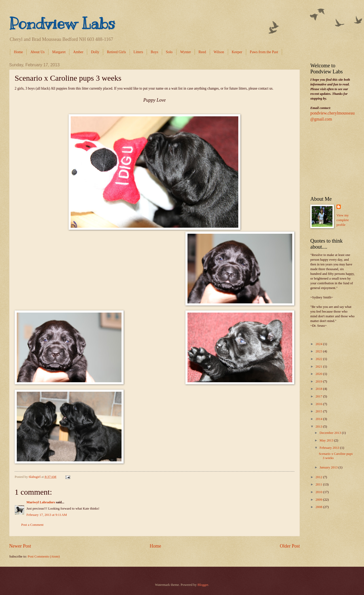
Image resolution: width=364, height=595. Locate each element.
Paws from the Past (264, 52)
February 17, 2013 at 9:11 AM (47, 515)
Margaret (59, 52)
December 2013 (331, 433)
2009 (319, 500)
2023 (319, 351)
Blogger (203, 585)
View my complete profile (343, 220)
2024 (319, 344)
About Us (37, 52)
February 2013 (330, 448)
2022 (319, 359)
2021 (319, 367)
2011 (319, 484)
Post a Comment (32, 525)
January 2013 (329, 467)
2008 (319, 507)
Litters (138, 52)
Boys (154, 52)
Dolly (95, 52)
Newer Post (20, 546)
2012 (319, 477)
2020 (319, 374)
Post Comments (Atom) (44, 556)
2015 (319, 411)
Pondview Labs (62, 24)
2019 (319, 381)
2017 (319, 396)
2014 (319, 419)
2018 (319, 389)
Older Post (290, 546)
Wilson (219, 52)
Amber (78, 52)
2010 (319, 492)
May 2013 (327, 440)
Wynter (186, 52)
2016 (319, 404)
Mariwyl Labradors (41, 502)
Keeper (237, 52)
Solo (169, 52)
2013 (319, 427)
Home (18, 52)
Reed (202, 52)
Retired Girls (116, 52)
